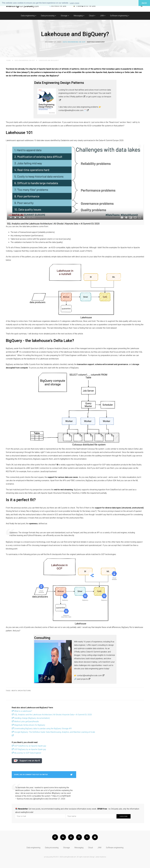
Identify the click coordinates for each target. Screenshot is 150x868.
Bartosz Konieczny (96, 42)
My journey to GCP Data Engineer (28, 753)
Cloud (92, 16)
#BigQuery (56, 793)
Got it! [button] (144, 3)
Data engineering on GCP (74, 42)
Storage (65, 16)
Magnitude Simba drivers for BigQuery (30, 725)
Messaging (79, 16)
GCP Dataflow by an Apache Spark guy (30, 746)
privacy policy (49, 857)
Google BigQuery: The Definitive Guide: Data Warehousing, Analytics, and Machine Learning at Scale (55, 732)
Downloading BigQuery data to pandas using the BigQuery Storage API (43, 729)
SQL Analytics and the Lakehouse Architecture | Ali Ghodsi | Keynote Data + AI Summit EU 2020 (53, 715)
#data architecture (21, 691)
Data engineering (29, 16)
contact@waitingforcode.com (89, 675)
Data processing (48, 16)
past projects (82, 679)
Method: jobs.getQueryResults (26, 721)
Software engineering (120, 16)
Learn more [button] (75, 3)
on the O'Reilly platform (73, 97)
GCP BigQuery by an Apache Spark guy (30, 749)
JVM (103, 16)
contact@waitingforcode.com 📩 (72, 110)
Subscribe (124, 816)
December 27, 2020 (57, 799)
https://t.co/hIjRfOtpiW (61, 796)
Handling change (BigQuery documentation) (32, 718)
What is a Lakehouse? (23, 711)
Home (9, 60)
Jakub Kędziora (101, 857)
